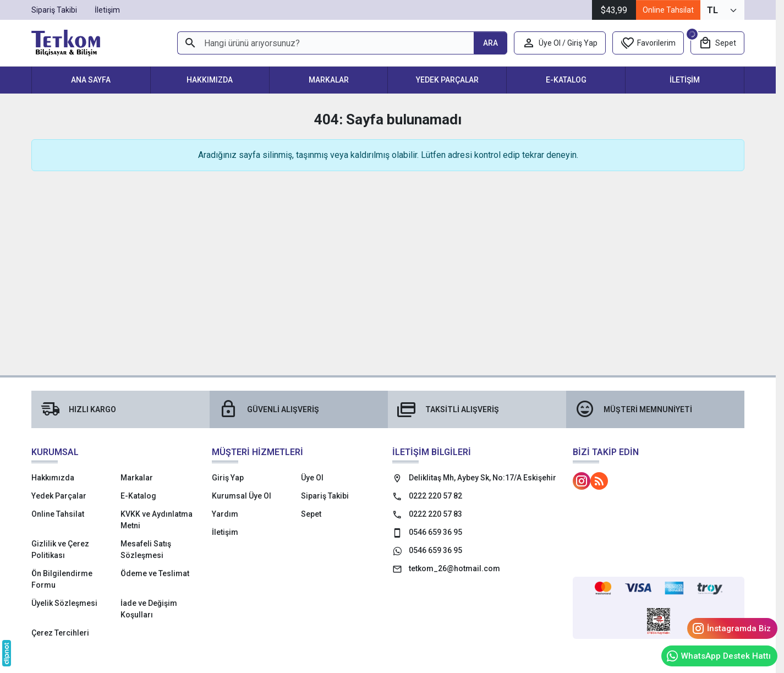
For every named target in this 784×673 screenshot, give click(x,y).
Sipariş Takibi (325, 496)
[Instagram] (582, 481)
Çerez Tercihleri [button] (60, 633)
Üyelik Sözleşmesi (64, 603)
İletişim (685, 80)
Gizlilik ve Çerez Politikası (60, 549)
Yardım (225, 514)
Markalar (329, 80)
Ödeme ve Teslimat (155, 573)
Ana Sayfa (91, 80)
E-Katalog (566, 80)
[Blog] (599, 481)
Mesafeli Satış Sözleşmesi (146, 549)
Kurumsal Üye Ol (242, 496)
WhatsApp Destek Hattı (718, 656)
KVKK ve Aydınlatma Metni (157, 520)
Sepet (311, 514)
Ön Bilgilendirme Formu (62, 579)
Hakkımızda (210, 80)
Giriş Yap (228, 478)
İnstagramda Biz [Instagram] (731, 628)
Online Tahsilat (668, 10)
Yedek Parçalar (447, 80)
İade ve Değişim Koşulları (149, 609)
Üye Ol (312, 478)
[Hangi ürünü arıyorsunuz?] (325, 43)
